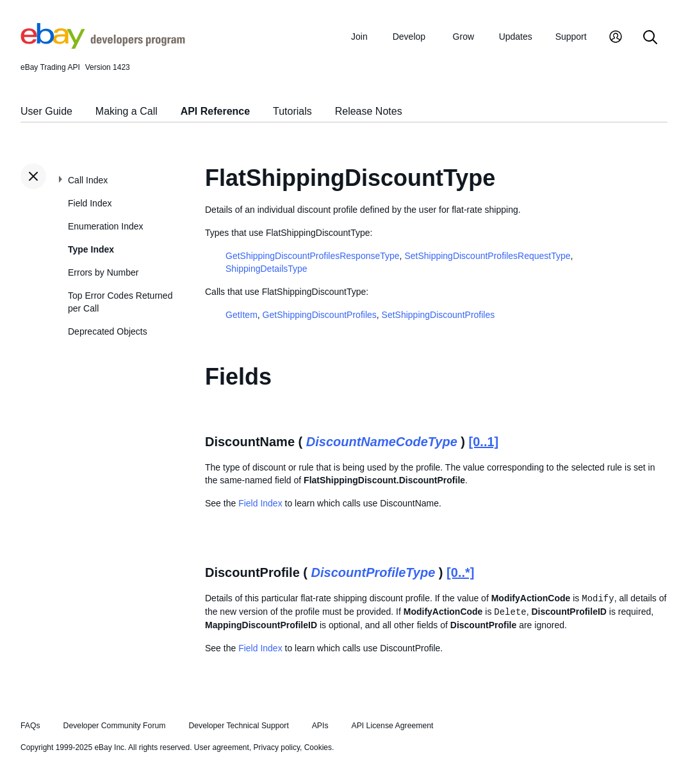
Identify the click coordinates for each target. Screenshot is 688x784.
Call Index (88, 180)
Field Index (90, 203)
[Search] (650, 38)
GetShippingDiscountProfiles (320, 315)
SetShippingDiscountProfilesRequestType (487, 256)
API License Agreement (392, 726)
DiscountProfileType (373, 572)
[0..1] (484, 442)
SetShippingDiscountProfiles (438, 315)
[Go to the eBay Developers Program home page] (103, 46)
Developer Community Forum (115, 726)
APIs (320, 726)
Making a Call (127, 111)
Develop (409, 37)
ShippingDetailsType (266, 269)
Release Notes (369, 111)
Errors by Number (103, 272)
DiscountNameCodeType (382, 442)
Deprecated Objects (108, 331)
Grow (463, 37)
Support (571, 37)
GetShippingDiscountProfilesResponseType (313, 256)
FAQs (30, 726)
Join (359, 37)
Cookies (318, 747)
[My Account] (616, 38)
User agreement (222, 747)
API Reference (216, 111)
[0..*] (460, 572)
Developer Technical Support (238, 726)
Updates (516, 37)
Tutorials (292, 111)
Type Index (91, 249)
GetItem (242, 315)
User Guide (46, 111)
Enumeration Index (106, 226)
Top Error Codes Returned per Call (120, 302)
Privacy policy (277, 747)
